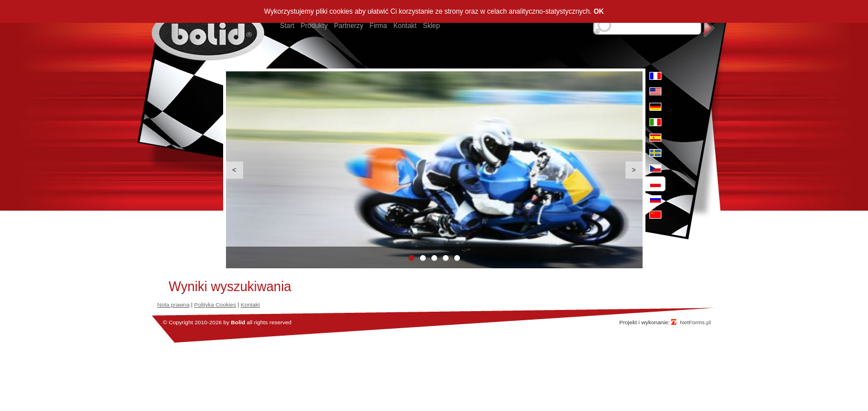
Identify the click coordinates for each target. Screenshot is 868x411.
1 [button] (411, 258)
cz (655, 168)
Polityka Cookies (215, 305)
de (655, 107)
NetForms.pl (695, 322)
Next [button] (634, 170)
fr (655, 76)
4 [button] (446, 258)
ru (655, 199)
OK (599, 11)
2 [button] (423, 258)
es (655, 138)
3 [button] (434, 258)
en (655, 91)
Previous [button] (235, 170)
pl (655, 184)
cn (655, 215)
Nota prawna (173, 305)
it (655, 122)
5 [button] (457, 258)
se (655, 153)
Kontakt (251, 305)
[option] (434, 170)
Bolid (238, 322)
